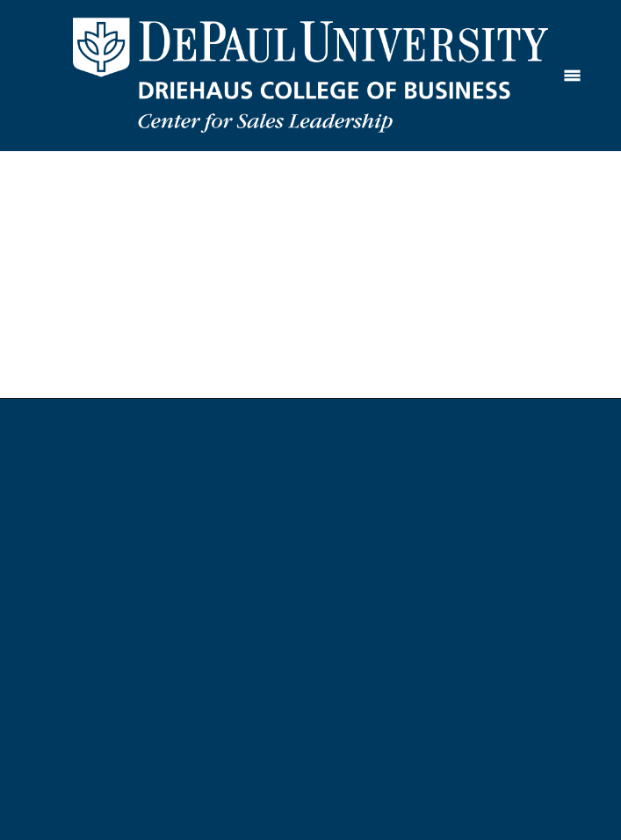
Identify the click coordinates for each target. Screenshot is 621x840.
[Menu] (572, 75)
